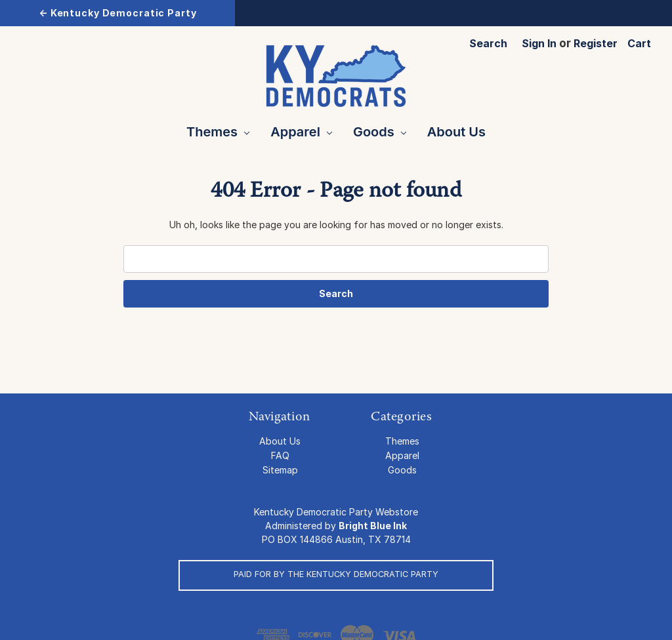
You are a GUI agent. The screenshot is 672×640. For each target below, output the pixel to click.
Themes (218, 132)
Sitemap (280, 470)
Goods (380, 132)
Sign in (539, 43)
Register (596, 43)
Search (488, 43)
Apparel (301, 132)
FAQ (280, 455)
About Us (456, 132)
